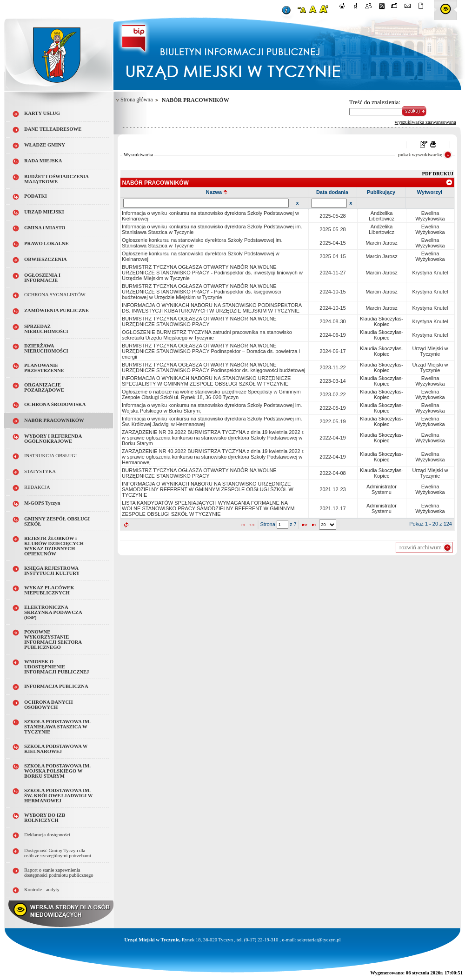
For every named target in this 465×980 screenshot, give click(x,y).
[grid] (288, 363)
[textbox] (282, 524)
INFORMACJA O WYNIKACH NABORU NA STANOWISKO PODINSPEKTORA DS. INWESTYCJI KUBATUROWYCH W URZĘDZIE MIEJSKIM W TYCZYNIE (212, 308)
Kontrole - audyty (42, 890)
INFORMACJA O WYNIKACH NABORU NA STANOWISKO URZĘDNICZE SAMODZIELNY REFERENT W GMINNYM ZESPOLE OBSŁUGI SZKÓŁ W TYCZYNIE (208, 489)
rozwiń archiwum (421, 547)
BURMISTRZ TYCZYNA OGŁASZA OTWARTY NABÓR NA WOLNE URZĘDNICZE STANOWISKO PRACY (199, 321)
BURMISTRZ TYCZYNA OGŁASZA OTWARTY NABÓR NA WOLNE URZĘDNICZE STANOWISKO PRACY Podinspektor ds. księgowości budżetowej (214, 367)
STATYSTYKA (40, 471)
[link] (449, 182)
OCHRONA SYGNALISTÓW (55, 295)
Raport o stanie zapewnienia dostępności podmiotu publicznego (59, 873)
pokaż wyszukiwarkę (420, 155)
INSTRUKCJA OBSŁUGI (50, 456)
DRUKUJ (443, 174)
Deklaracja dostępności (47, 835)
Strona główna (137, 100)
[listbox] (328, 525)
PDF (428, 174)
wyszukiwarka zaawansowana (425, 122)
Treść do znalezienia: (375, 102)
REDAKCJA (37, 487)
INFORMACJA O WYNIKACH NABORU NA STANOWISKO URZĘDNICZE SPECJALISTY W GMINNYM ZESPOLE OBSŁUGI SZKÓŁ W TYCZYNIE (206, 381)
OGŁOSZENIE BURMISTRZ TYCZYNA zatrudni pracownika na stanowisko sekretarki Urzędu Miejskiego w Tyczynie (207, 335)
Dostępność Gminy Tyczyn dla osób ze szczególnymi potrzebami (58, 853)
